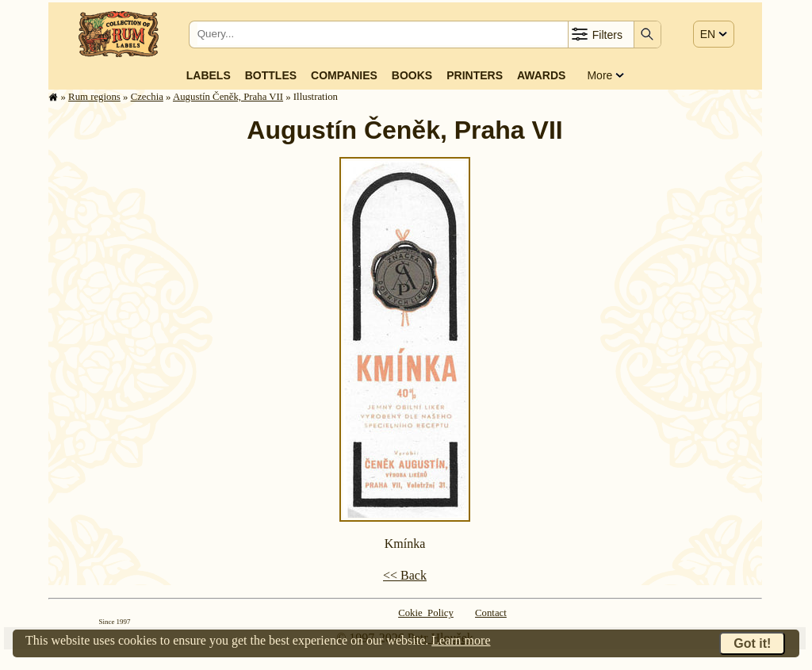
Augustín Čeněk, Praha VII (228, 97)
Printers (475, 75)
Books (412, 75)
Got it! (752, 643)
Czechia (147, 97)
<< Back (405, 575)
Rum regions (94, 97)
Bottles (271, 75)
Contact (491, 613)
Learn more (461, 640)
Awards (541, 75)
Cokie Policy (426, 613)
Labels (209, 75)
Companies (344, 75)
